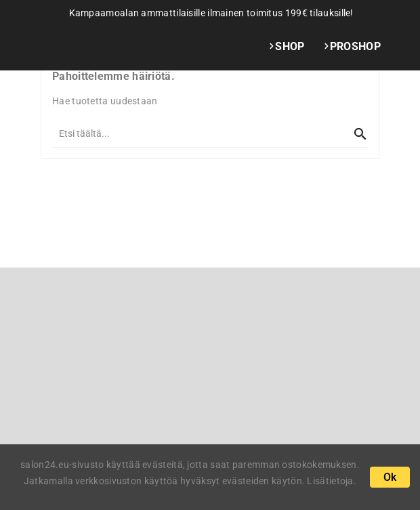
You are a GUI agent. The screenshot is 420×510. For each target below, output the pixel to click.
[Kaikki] (196, 133)
